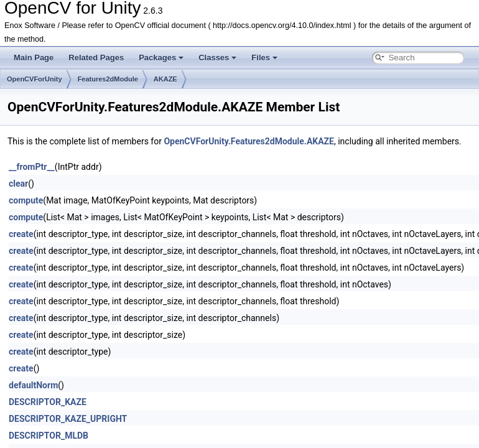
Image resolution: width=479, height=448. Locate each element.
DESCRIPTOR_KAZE (48, 402)
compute (26, 200)
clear (18, 184)
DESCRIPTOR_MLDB (49, 436)
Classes (217, 58)
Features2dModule (108, 79)
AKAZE (165, 79)
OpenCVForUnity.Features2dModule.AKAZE (249, 141)
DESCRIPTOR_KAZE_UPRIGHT (68, 419)
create (21, 234)
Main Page (34, 58)
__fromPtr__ (32, 167)
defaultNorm (33, 385)
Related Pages (96, 58)
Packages (161, 58)
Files (264, 58)
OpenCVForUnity (35, 79)
